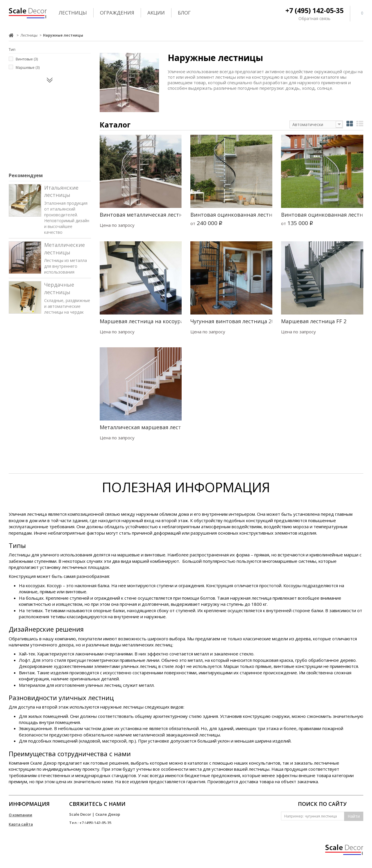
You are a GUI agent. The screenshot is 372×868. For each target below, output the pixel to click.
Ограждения (117, 13)
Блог (184, 13)
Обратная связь (314, 18)
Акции (156, 13)
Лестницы (73, 13)
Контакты (18, 833)
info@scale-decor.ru (88, 831)
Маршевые (28, 68)
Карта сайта (21, 824)
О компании (20, 815)
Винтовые (27, 59)
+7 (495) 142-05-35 (314, 10)
